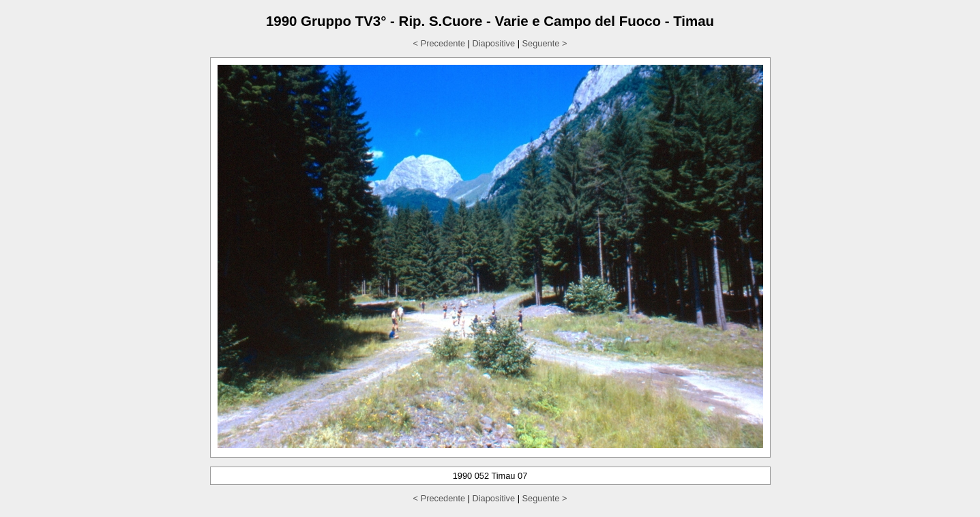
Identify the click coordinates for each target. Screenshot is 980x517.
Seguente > (545, 43)
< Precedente (439, 43)
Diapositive (494, 43)
